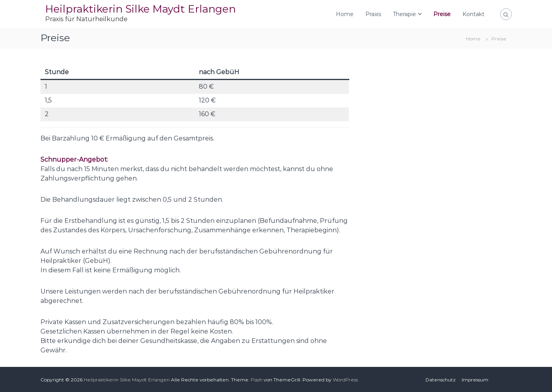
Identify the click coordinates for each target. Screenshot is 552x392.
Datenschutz (441, 380)
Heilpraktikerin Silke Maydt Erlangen (140, 9)
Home (345, 14)
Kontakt (473, 14)
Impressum (475, 380)
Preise (442, 14)
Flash (257, 380)
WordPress (345, 380)
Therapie (404, 14)
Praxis (373, 14)
